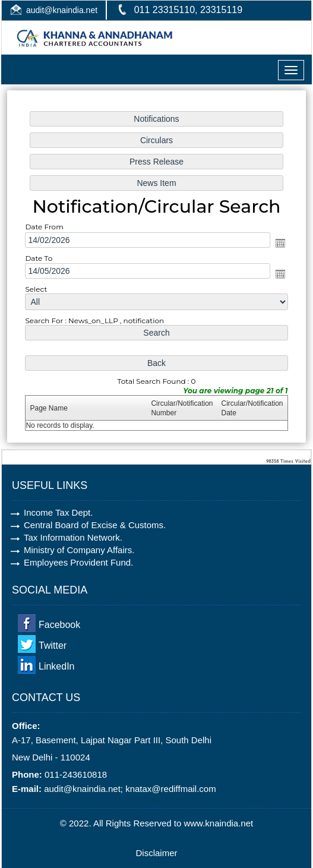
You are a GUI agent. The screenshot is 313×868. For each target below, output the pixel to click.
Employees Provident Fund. (78, 562)
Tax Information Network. (73, 537)
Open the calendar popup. (277, 243)
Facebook (59, 625)
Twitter (53, 646)
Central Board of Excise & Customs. (95, 525)
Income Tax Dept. (58, 512)
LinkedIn (57, 666)
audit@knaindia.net (62, 10)
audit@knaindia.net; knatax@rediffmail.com (130, 789)
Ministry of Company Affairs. (79, 550)
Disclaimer (156, 853)
